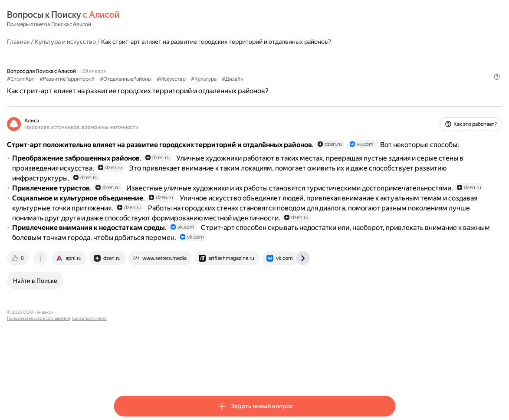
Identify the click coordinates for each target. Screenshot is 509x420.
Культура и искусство (172, 41)
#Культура (310, 87)
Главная (125, 41)
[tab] (125, 331)
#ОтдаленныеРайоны (232, 87)
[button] (390, 102)
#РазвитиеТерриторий (174, 87)
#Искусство (278, 87)
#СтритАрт (127, 87)
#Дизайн (339, 87)
